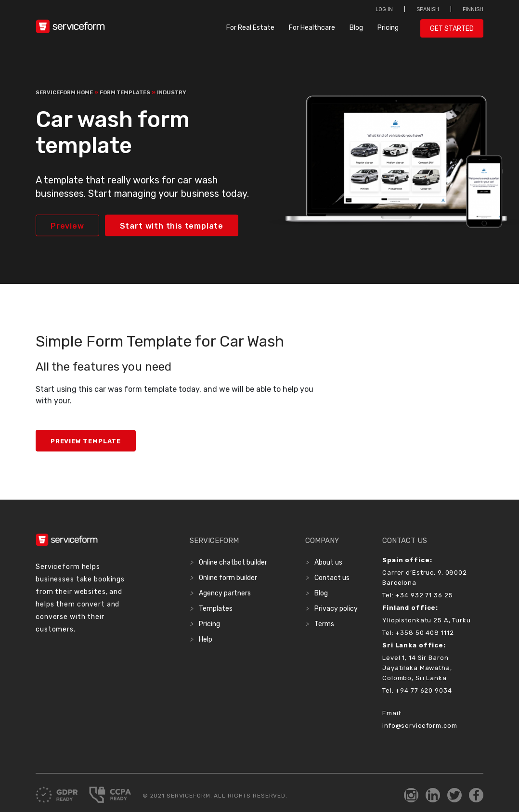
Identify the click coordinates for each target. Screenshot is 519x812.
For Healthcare (312, 28)
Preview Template (86, 441)
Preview (67, 226)
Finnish (473, 9)
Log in (384, 9)
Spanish (428, 9)
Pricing (388, 28)
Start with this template (172, 226)
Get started (452, 29)
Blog (356, 28)
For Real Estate (250, 28)
